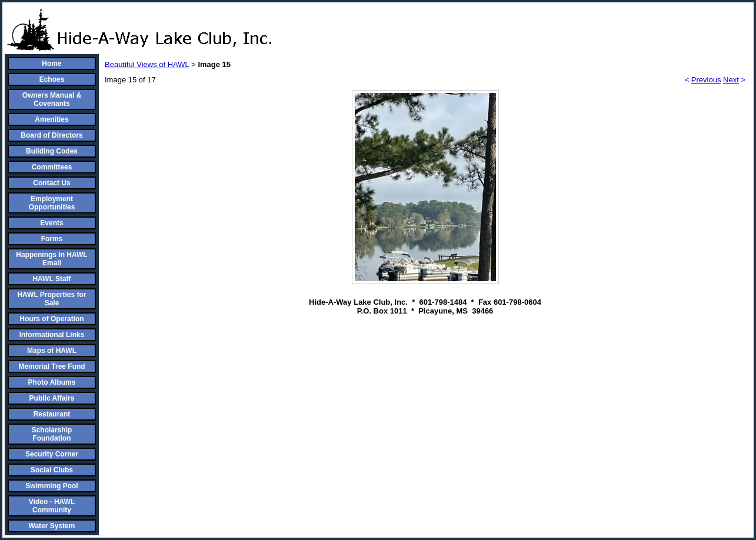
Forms (52, 239)
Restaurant (52, 414)
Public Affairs (52, 398)
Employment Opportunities (52, 203)
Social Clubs (52, 470)
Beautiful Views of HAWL (147, 64)
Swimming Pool (51, 486)
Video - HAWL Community (52, 506)
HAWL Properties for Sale (51, 299)
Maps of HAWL (52, 351)
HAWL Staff (51, 279)
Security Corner (52, 454)
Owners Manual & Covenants (52, 99)
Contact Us (51, 183)
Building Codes (52, 151)
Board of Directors (51, 135)
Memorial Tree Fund (51, 366)
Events (51, 223)
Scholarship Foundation (52, 434)
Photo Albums (52, 382)
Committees (52, 167)
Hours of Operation (51, 319)
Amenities (51, 119)
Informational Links (52, 335)
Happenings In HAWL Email (51, 259)
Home (51, 64)
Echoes (52, 79)
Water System (52, 526)
